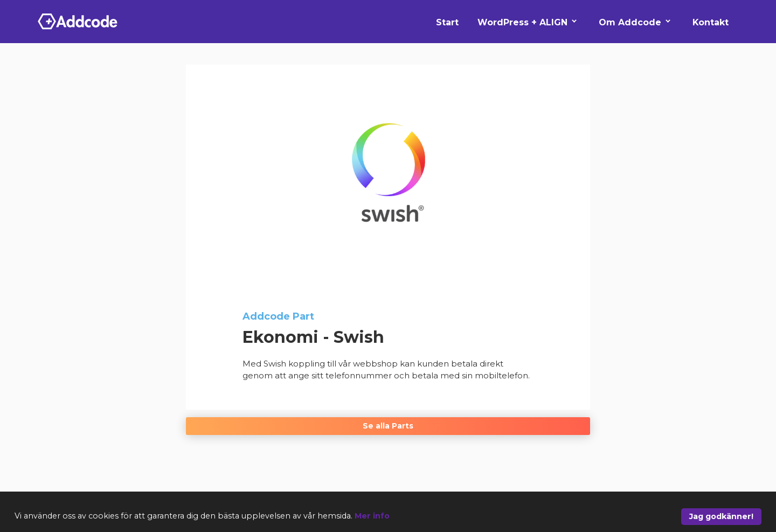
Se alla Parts (388, 426)
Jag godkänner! (721, 516)
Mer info (372, 516)
